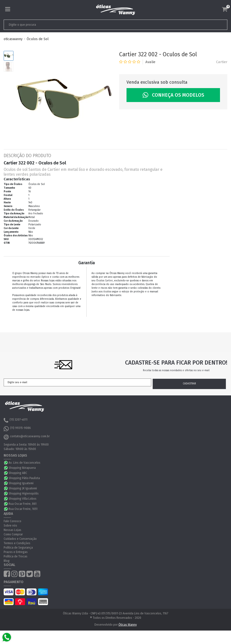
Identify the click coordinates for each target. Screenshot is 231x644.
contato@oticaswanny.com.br (27, 437)
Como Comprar (13, 534)
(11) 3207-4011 (16, 420)
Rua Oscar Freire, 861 (23, 504)
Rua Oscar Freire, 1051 (23, 509)
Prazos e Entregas (16, 552)
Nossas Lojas (12, 530)
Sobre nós (10, 526)
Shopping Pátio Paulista (24, 478)
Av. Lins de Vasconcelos (24, 463)
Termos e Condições (17, 543)
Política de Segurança (18, 548)
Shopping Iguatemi (21, 483)
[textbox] (93, 25)
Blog (7, 561)
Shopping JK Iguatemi (23, 488)
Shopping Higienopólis (24, 494)
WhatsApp (6, 463)
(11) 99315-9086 (17, 429)
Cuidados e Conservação (20, 539)
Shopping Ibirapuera (22, 468)
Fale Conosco (12, 521)
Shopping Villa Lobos (23, 499)
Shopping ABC (18, 473)
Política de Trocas (16, 556)
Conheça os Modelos (173, 95)
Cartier (222, 62)
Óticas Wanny (128, 625)
